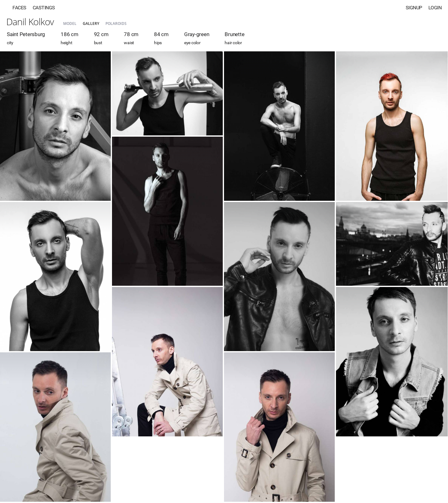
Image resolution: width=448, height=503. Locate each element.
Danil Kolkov (30, 22)
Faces (19, 8)
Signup (414, 8)
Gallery (91, 24)
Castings (44, 8)
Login (435, 8)
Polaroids (116, 24)
